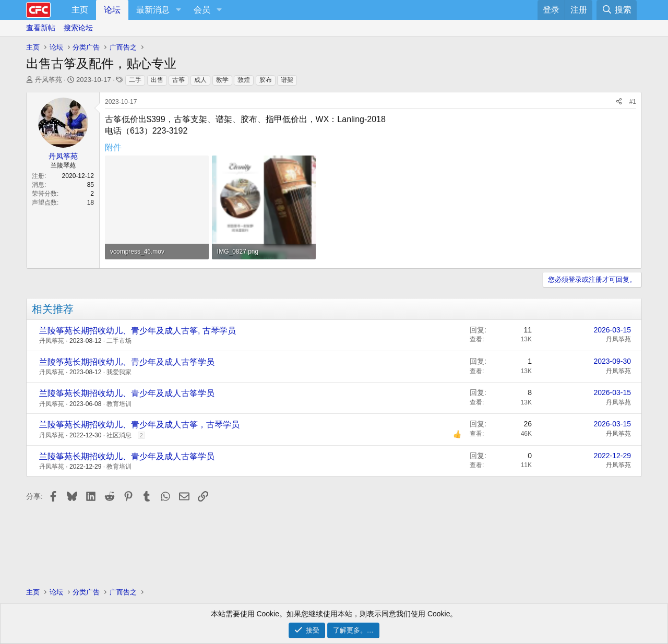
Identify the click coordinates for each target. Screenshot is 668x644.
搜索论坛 (78, 28)
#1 (633, 102)
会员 (202, 10)
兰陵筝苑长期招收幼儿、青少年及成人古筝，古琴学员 (139, 425)
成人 (200, 80)
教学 (222, 80)
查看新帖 (41, 28)
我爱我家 (119, 372)
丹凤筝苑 (49, 80)
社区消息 (119, 435)
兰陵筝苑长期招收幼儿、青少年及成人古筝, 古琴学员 (138, 331)
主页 (80, 10)
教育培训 (119, 404)
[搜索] (617, 10)
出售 (157, 80)
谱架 (287, 80)
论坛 (112, 10)
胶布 (266, 80)
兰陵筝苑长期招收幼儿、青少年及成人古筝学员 (127, 362)
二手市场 (119, 341)
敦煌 (244, 80)
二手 (135, 80)
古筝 (178, 80)
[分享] (619, 102)
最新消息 (153, 10)
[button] (178, 10)
